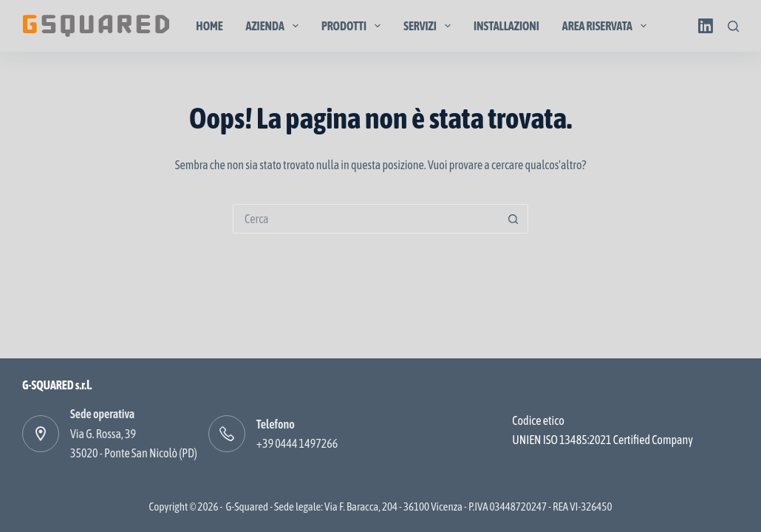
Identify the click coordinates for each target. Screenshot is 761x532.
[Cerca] (733, 26)
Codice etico (538, 420)
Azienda (275, 26)
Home (209, 26)
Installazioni (506, 26)
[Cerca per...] (366, 219)
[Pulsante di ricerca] (513, 219)
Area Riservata (607, 26)
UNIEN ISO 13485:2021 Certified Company (602, 440)
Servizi (430, 26)
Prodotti (354, 26)
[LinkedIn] (706, 26)
